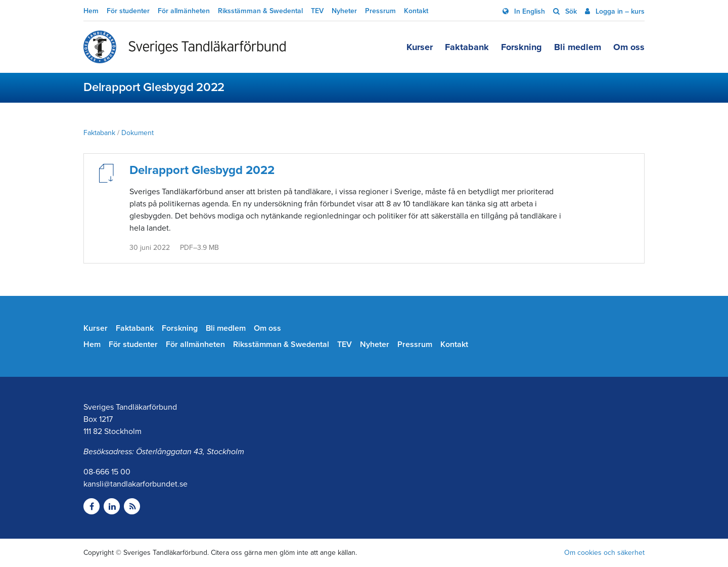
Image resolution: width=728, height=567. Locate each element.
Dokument (138, 133)
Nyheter (344, 11)
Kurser (420, 47)
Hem (91, 11)
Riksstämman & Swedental (260, 11)
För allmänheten (184, 11)
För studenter (128, 11)
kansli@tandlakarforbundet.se (135, 484)
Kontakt (416, 11)
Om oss (629, 47)
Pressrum (380, 11)
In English (529, 11)
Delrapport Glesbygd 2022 (202, 170)
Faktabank (467, 47)
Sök (570, 11)
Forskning (521, 47)
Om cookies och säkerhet (604, 553)
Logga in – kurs (619, 11)
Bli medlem (578, 47)
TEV (317, 11)
